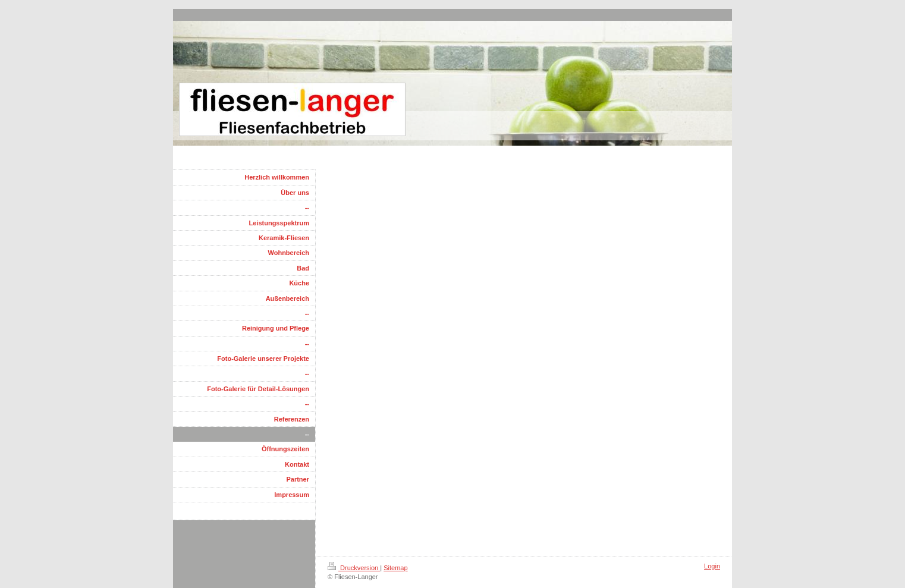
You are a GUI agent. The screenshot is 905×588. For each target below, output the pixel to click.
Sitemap (395, 568)
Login (712, 566)
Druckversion (354, 568)
